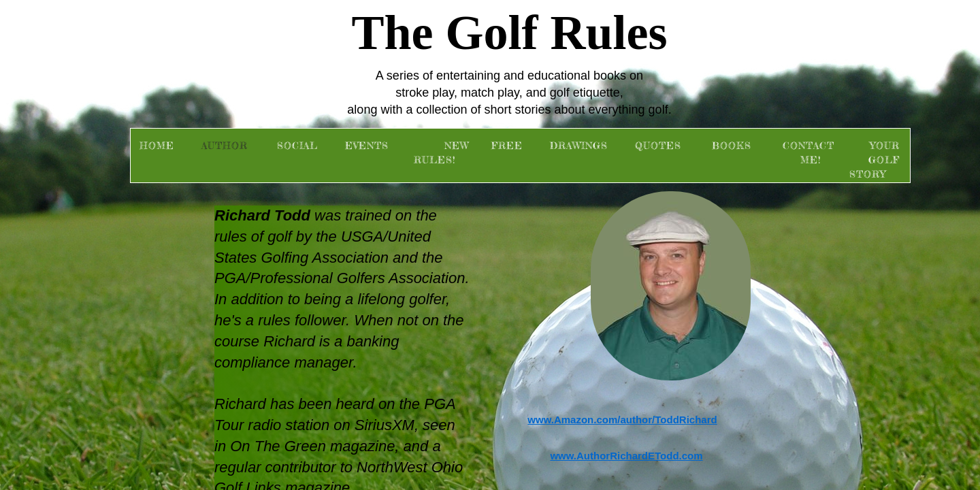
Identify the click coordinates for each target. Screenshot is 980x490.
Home (157, 145)
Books (732, 145)
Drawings (579, 145)
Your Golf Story (875, 160)
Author (225, 145)
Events (367, 145)
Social (297, 145)
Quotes (658, 145)
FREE (507, 145)
